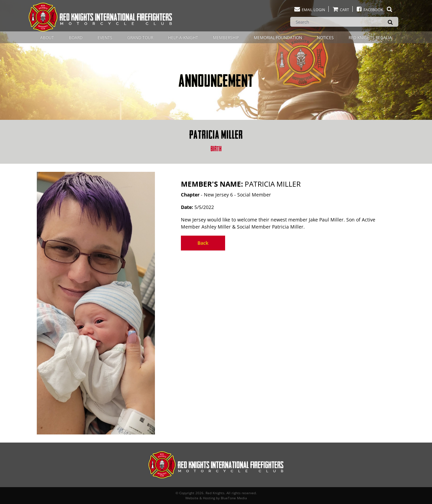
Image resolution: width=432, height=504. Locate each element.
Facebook (374, 10)
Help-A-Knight (183, 38)
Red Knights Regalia (370, 38)
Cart (341, 10)
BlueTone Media (234, 498)
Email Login (309, 10)
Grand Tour (140, 38)
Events (105, 38)
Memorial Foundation (278, 38)
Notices (325, 38)
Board (76, 38)
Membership (226, 38)
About (47, 38)
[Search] (344, 22)
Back (203, 243)
